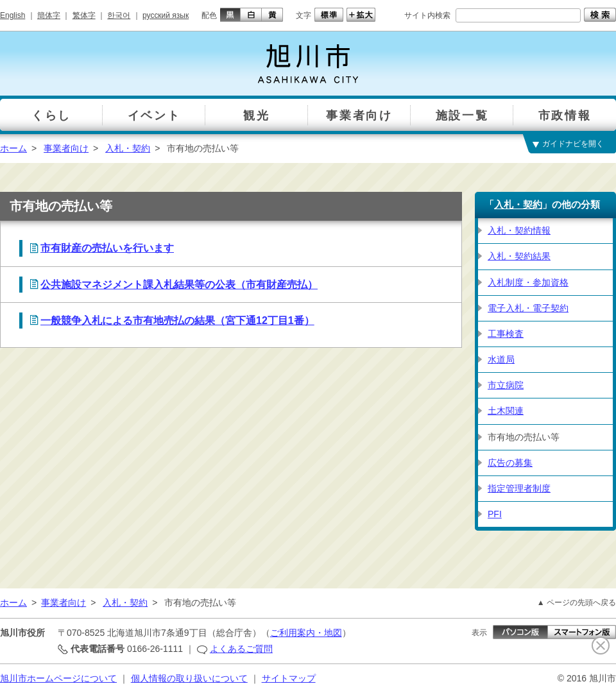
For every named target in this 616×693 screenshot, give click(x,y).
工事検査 (506, 334)
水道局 (501, 359)
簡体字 (49, 15)
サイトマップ (289, 678)
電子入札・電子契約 (528, 308)
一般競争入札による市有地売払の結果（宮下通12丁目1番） (177, 321)
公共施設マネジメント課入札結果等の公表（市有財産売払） (179, 285)
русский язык (166, 15)
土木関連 (506, 411)
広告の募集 (510, 463)
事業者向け (66, 148)
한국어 (119, 15)
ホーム (13, 148)
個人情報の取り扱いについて (189, 678)
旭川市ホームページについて (58, 678)
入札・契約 (128, 148)
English (13, 15)
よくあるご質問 (241, 649)
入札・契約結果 (519, 256)
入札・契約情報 (519, 230)
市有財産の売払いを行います (107, 248)
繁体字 (84, 15)
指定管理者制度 (519, 488)
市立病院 (506, 385)
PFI (495, 514)
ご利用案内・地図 (306, 633)
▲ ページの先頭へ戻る (577, 603)
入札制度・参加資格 (528, 282)
